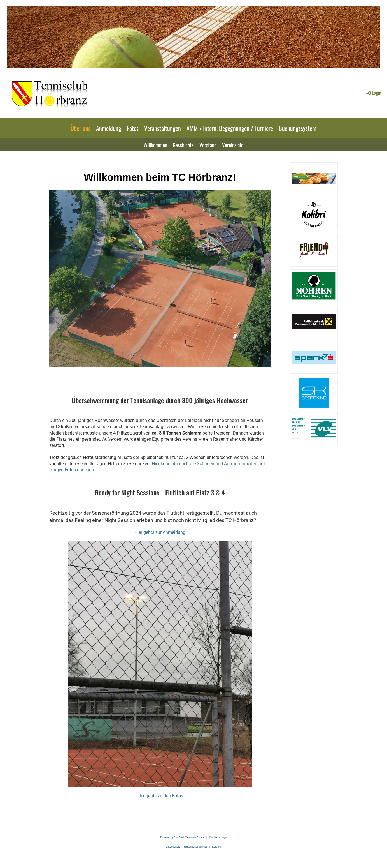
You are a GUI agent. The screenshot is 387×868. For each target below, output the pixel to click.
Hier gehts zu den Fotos (160, 796)
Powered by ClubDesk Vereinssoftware (182, 837)
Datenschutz (173, 847)
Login (373, 93)
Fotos (133, 128)
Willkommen (155, 145)
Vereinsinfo (233, 145)
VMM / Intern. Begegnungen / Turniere (230, 128)
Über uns (81, 128)
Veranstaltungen (163, 128)
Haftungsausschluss (196, 847)
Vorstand (208, 145)
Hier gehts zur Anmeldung (160, 532)
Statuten (216, 847)
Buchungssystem (298, 128)
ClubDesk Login (218, 837)
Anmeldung (109, 128)
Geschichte (183, 145)
